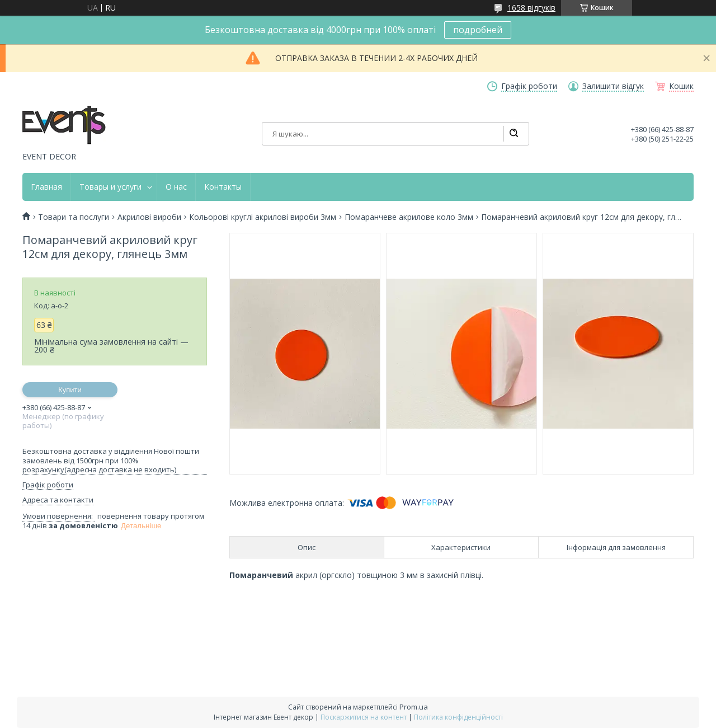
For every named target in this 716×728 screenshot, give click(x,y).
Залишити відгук (613, 86)
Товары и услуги (110, 187)
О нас (176, 187)
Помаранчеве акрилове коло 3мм (409, 217)
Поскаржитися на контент (364, 717)
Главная (46, 187)
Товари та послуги (74, 217)
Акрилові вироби (149, 217)
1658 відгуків (531, 8)
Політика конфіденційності (458, 717)
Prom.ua (414, 707)
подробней (478, 30)
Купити (70, 390)
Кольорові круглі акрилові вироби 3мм (263, 217)
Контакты (223, 187)
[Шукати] (514, 134)
